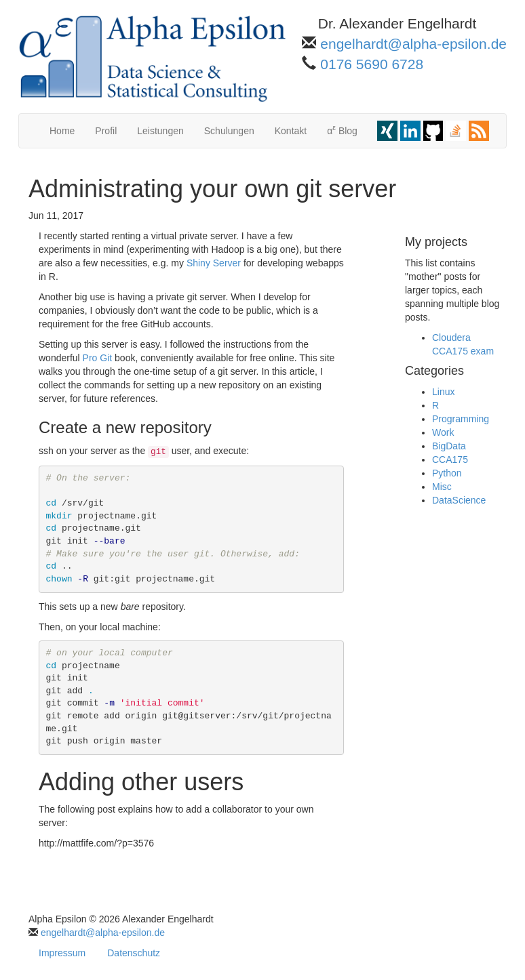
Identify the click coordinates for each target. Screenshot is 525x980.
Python (447, 473)
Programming (461, 419)
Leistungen (160, 131)
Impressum (62, 953)
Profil (106, 131)
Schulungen (229, 131)
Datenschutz (134, 953)
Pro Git (98, 358)
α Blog (342, 129)
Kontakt (291, 131)
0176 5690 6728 (372, 64)
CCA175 (450, 460)
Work (443, 432)
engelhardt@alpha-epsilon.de (413, 44)
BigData (449, 446)
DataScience (459, 500)
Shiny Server (214, 263)
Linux (443, 392)
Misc (442, 487)
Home (62, 131)
